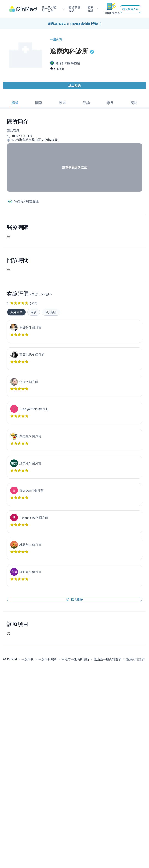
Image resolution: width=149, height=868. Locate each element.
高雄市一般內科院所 (75, 659)
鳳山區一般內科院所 (108, 659)
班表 (63, 103)
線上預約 (74, 85)
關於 (134, 103)
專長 (110, 103)
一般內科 (28, 659)
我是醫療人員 (131, 9)
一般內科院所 (48, 659)
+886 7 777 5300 (22, 136)
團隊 (39, 103)
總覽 (15, 103)
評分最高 (16, 312)
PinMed (12, 659)
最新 (34, 312)
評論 (86, 103)
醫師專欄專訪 (74, 9)
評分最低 (51, 312)
